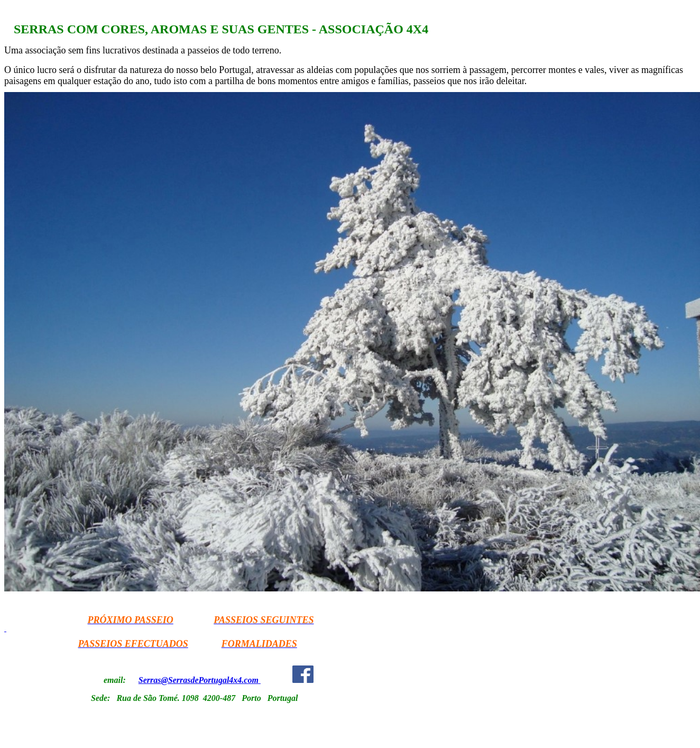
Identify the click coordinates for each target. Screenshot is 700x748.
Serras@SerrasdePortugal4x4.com (199, 680)
